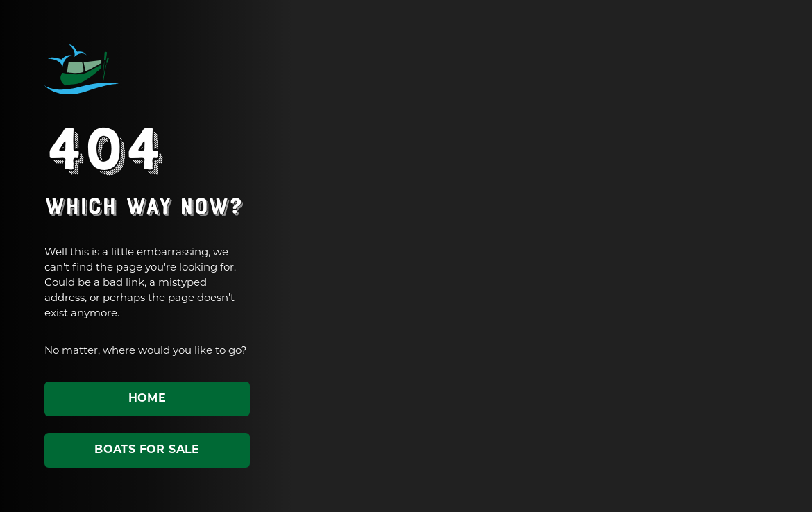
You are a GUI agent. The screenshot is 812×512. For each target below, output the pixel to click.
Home (147, 399)
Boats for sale (147, 450)
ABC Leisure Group (82, 69)
